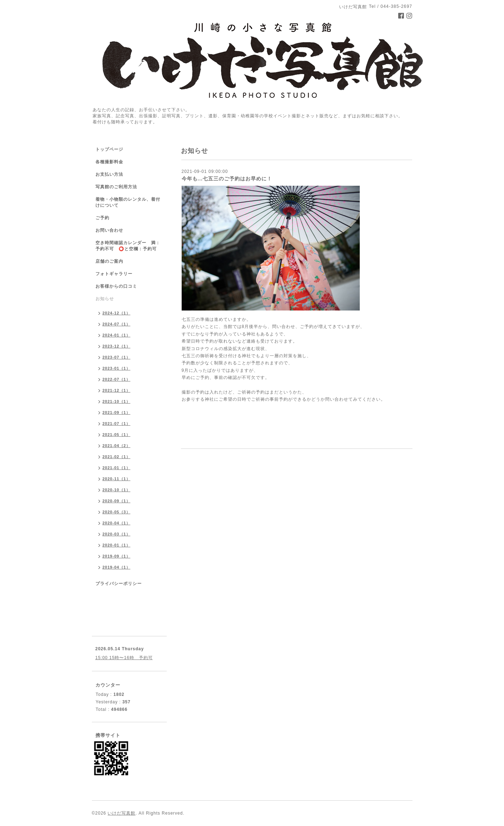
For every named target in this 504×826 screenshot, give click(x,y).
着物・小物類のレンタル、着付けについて (128, 202)
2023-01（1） (117, 368)
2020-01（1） (117, 545)
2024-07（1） (117, 324)
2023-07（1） (117, 357)
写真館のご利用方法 (116, 187)
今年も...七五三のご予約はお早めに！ (227, 179)
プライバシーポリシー (119, 584)
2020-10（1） (117, 490)
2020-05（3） (117, 512)
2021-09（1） (117, 412)
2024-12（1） (117, 313)
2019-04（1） (117, 567)
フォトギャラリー (114, 274)
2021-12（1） (117, 390)
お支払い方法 (109, 174)
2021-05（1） (117, 435)
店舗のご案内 (109, 261)
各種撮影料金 (109, 162)
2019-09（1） (117, 556)
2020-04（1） (117, 523)
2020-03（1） (117, 534)
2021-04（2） (117, 446)
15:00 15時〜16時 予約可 (124, 658)
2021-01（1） (117, 468)
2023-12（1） (117, 346)
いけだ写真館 (121, 813)
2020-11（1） (117, 479)
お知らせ (105, 299)
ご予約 (102, 218)
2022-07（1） (117, 379)
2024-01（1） (117, 335)
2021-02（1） (117, 457)
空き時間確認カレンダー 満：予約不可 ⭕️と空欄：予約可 (128, 246)
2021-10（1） (117, 401)
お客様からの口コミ (116, 286)
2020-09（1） (117, 501)
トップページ (109, 149)
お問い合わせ (109, 230)
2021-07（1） (117, 424)
